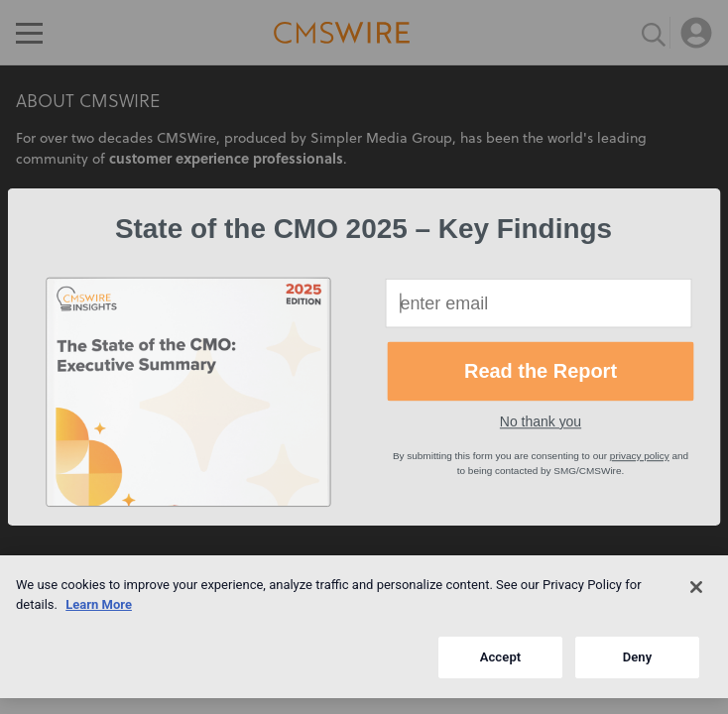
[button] (363, 229)
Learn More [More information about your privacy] (99, 604)
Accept (501, 657)
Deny (638, 657)
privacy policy (640, 456)
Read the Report (541, 371)
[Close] (696, 587)
